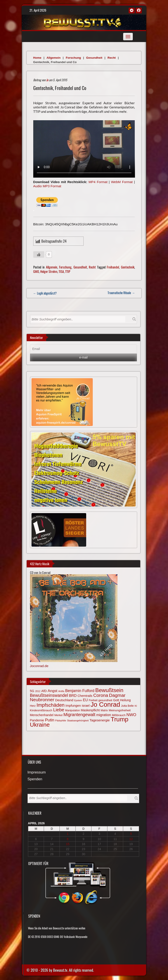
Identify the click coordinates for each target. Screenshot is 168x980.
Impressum (37, 773)
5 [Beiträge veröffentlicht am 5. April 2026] (131, 834)
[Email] (84, 349)
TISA (61, 271)
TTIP (68, 271)
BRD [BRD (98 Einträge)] (73, 696)
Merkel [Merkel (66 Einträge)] (59, 715)
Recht (112, 58)
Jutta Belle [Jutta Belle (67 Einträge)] (127, 706)
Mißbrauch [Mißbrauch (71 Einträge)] (119, 715)
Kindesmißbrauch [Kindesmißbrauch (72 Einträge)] (41, 710)
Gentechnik (128, 267)
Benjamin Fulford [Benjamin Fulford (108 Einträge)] (80, 691)
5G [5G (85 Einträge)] (32, 691)
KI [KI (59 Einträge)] (136, 706)
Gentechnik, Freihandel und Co (60, 88)
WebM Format (122, 182)
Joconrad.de (39, 666)
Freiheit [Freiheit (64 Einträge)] (93, 700)
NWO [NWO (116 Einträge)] (131, 715)
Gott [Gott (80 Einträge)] (116, 700)
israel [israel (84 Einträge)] (86, 706)
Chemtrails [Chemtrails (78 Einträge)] (85, 696)
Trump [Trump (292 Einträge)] (120, 719)
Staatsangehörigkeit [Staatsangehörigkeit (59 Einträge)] (78, 720)
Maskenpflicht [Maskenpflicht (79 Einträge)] (90, 710)
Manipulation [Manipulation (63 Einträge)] (73, 710)
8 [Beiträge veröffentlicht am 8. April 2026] (68, 839)
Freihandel (113, 267)
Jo (47, 80)
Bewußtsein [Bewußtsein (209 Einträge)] (109, 690)
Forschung (73, 58)
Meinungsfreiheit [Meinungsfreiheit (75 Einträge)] (120, 710)
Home (37, 58)
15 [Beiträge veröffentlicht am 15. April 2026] (68, 844)
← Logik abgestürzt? (45, 293)
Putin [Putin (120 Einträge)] (50, 720)
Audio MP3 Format (47, 186)
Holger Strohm (49, 271)
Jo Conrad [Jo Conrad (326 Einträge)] (105, 704)
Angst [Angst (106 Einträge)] (52, 691)
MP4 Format (98, 182)
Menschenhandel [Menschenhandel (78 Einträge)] (42, 715)
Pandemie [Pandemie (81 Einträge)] (37, 720)
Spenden (35, 779)
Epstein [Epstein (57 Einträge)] (78, 700)
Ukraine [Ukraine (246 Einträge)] (40, 725)
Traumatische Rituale (121, 293)
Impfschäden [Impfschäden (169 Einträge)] (51, 705)
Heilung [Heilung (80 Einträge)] (125, 700)
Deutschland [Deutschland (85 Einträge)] (64, 700)
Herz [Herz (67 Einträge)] (33, 706)
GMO (36, 271)
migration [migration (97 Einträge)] (104, 715)
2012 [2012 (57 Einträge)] (38, 691)
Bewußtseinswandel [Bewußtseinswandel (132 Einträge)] (49, 695)
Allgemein (54, 58)
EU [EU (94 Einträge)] (85, 700)
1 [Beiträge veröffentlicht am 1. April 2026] (68, 834)
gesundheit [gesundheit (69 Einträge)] (105, 700)
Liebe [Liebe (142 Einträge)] (59, 710)
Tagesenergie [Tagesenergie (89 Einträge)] (100, 720)
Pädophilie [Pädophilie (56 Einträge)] (61, 720)
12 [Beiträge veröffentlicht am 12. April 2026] (131, 839)
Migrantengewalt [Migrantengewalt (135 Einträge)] (79, 715)
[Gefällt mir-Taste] (39, 254)
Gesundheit (94, 58)
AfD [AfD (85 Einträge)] (44, 691)
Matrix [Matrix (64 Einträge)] (104, 710)
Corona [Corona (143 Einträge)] (101, 695)
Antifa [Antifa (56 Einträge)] (61, 691)
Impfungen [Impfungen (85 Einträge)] (73, 706)
